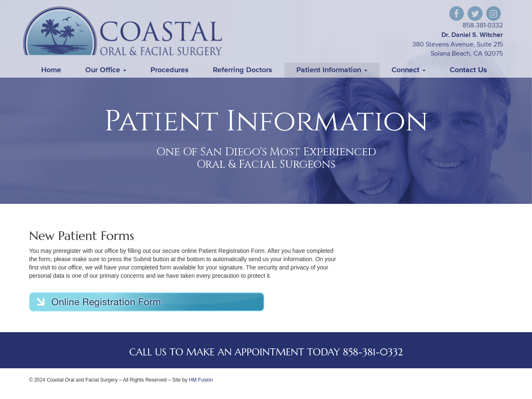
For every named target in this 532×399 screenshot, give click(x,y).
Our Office (106, 70)
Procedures (170, 70)
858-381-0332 (373, 352)
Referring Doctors (243, 70)
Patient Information (332, 70)
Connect (409, 70)
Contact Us (468, 70)
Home (51, 70)
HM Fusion (201, 380)
